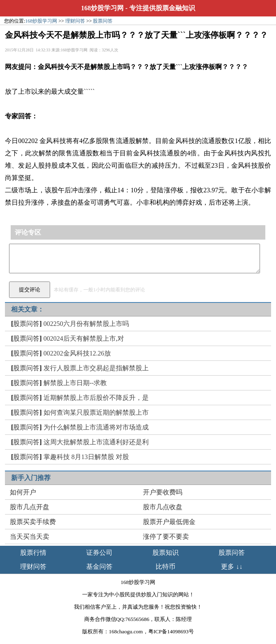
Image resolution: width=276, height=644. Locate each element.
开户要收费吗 (163, 492)
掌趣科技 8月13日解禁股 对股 (86, 457)
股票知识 (166, 553)
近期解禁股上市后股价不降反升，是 (96, 398)
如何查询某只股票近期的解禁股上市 (96, 412)
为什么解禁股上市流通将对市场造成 (96, 427)
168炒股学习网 (102, 8)
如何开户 (23, 492)
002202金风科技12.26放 (77, 353)
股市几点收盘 (163, 507)
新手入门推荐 (31, 478)
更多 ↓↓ (232, 567)
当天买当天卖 (30, 537)
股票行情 (33, 553)
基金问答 (99, 567)
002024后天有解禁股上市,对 (84, 338)
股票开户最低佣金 (169, 522)
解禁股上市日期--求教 (75, 383)
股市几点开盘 (30, 507)
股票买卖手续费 (33, 522)
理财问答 (75, 21)
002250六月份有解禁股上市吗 (86, 324)
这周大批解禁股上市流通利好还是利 (96, 442)
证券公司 (99, 553)
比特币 (166, 567)
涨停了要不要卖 (166, 537)
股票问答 (103, 21)
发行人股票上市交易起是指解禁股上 (96, 368)
